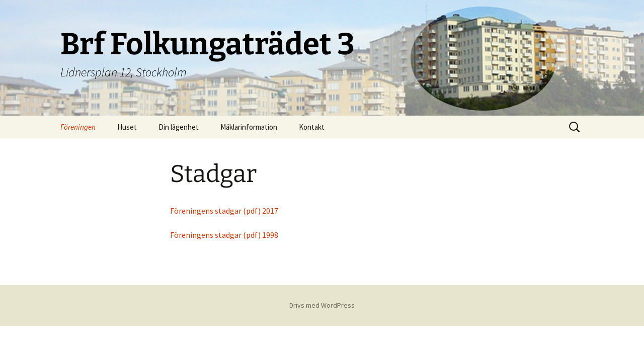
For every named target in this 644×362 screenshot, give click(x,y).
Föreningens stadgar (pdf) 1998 (224, 235)
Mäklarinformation (249, 127)
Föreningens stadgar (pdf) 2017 (224, 211)
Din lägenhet (179, 127)
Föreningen (78, 127)
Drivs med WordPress (322, 305)
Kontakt (312, 127)
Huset (127, 127)
